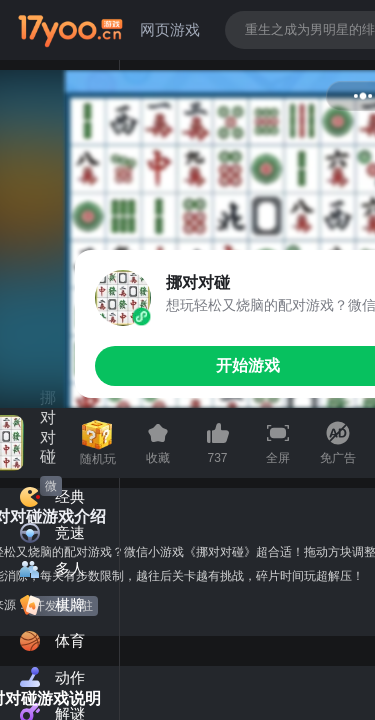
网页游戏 (170, 29)
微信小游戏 (51, 487)
